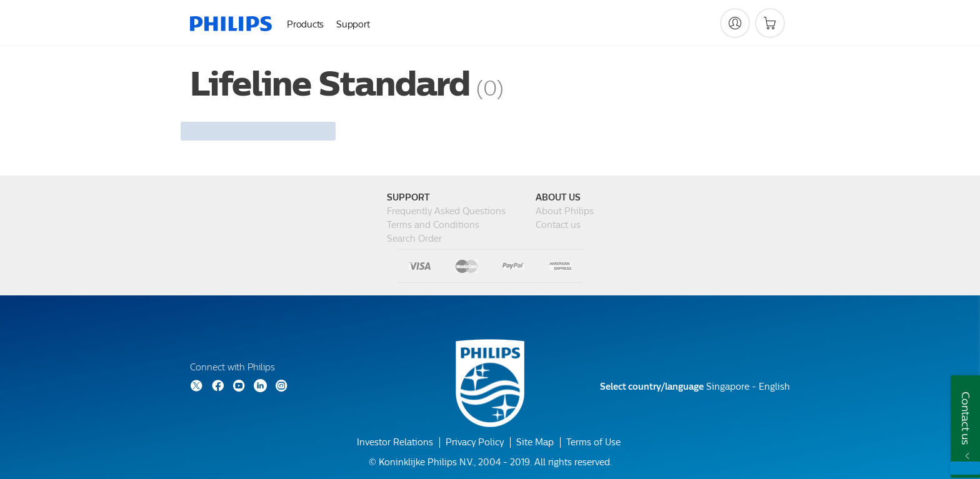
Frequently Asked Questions (446, 211)
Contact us (558, 225)
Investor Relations (395, 442)
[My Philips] (735, 23)
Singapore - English (695, 387)
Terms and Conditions (433, 225)
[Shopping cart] (770, 23)
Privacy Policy (475, 442)
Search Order (414, 239)
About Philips (565, 211)
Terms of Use (593, 442)
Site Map (535, 442)
